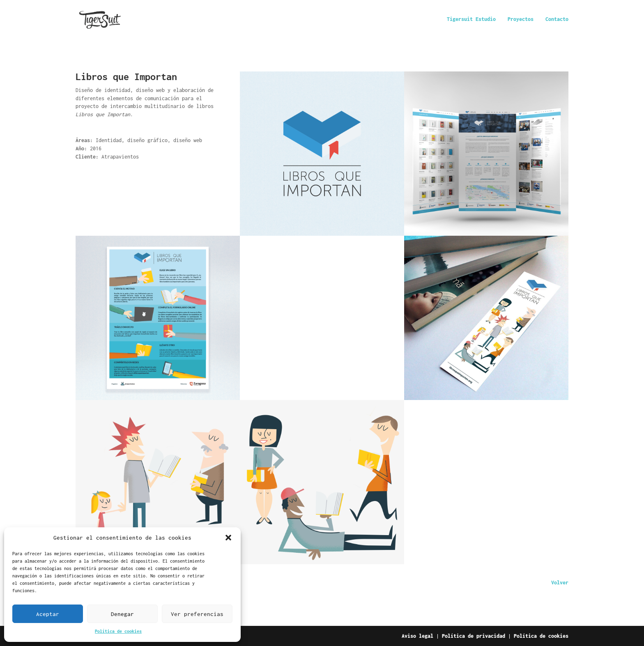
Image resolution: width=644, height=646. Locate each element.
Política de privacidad (474, 636)
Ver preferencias (197, 614)
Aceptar (48, 614)
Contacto (557, 19)
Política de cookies (118, 631)
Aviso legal (417, 636)
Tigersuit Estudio (471, 19)
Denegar (122, 614)
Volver (560, 583)
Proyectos (521, 19)
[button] (228, 538)
